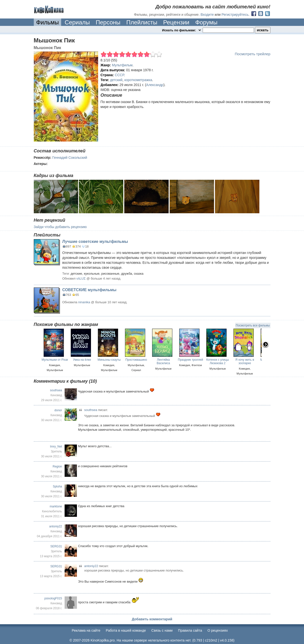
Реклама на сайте (86, 630)
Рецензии (176, 22)
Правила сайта (190, 630)
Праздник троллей (191, 360)
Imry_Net (56, 447)
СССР (119, 75)
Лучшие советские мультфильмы (95, 241)
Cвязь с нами (162, 630)
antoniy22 (55, 526)
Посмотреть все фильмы (253, 325)
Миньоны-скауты (109, 360)
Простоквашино (136, 360)
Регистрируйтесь (235, 15)
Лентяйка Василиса (163, 361)
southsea (56, 390)
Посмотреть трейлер (252, 54)
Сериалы (77, 22)
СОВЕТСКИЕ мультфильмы (89, 290)
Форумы (206, 22)
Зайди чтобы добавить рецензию (60, 227)
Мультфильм (122, 65)
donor (58, 410)
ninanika (84, 302)
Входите (207, 15)
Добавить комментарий (152, 619)
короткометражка (138, 80)
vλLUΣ (81, 278)
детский (116, 80)
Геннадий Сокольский (70, 158)
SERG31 (56, 546)
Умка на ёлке (82, 360)
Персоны (108, 22)
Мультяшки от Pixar (55, 360)
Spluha (57, 486)
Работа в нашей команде (126, 630)
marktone (56, 506)
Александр (155, 85)
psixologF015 (53, 598)
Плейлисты (142, 22)
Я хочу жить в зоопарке (245, 361)
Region (57, 466)
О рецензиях (218, 630)
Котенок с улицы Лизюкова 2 (218, 361)
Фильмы (48, 22)
